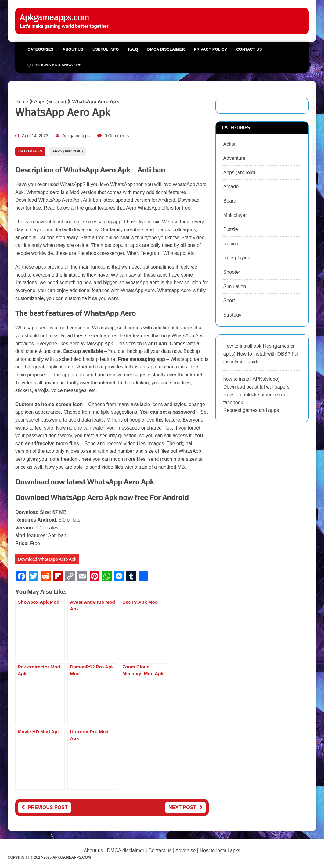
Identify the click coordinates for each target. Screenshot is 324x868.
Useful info (106, 49)
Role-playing (237, 258)
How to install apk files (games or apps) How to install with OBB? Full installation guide (261, 354)
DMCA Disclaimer (166, 49)
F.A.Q (133, 49)
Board (230, 201)
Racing (231, 244)
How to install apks (220, 850)
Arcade (231, 187)
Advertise (186, 850)
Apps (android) (50, 102)
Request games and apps (251, 410)
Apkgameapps (76, 136)
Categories (40, 49)
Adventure (234, 158)
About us (73, 49)
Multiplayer (235, 215)
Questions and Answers (54, 65)
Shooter (232, 272)
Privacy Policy (211, 49)
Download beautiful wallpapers (256, 387)
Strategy (232, 315)
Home (22, 102)
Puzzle (231, 229)
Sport (229, 300)
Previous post (45, 807)
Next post (185, 807)
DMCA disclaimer (126, 850)
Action (230, 144)
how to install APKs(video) (252, 379)
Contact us (249, 49)
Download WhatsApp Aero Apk (47, 559)
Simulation (235, 286)
